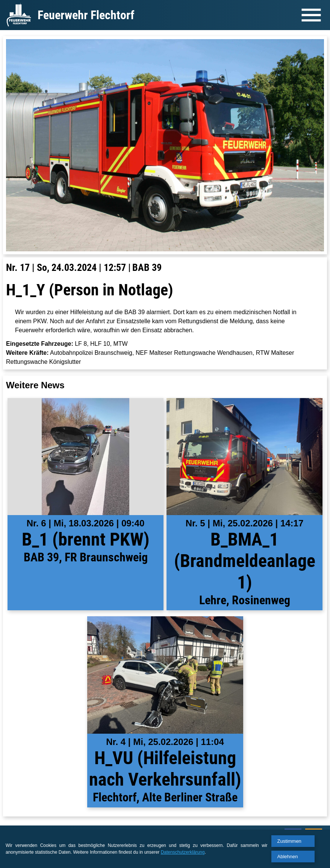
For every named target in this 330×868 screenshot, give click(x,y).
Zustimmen (289, 841)
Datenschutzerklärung (183, 852)
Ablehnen (288, 857)
